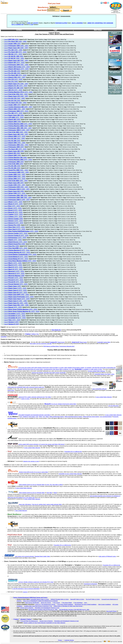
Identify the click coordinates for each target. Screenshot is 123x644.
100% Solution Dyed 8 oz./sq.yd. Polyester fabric (26, 493)
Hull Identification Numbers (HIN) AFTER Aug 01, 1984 (43, 610)
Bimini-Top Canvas (46, 603)
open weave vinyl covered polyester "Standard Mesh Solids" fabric (27, 556)
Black (47, 417)
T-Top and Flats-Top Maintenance (29, 621)
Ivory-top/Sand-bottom (106, 417)
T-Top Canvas (56, 603)
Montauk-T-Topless (26, 619)
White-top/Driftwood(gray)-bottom (73, 417)
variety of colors (25, 399)
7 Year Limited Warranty (21, 511)
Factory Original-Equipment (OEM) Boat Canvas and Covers (30, 597)
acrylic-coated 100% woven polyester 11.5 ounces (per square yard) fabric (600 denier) (36, 444)
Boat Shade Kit (113, 86)
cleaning (25, 592)
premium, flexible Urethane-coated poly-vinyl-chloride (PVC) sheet (31, 582)
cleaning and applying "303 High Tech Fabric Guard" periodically (49, 373)
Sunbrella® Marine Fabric (37, 599)
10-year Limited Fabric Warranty (97, 371)
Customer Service (69, 640)
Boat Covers (57, 342)
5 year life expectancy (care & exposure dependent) (26, 589)
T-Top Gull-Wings (78, 603)
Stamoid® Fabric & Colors (77, 599)
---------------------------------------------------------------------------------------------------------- (61, 7)
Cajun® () (11, 39)
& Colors (47, 599)
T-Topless (16, 619)
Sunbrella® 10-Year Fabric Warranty (56, 623)
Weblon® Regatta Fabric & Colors (60, 599)
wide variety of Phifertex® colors (107, 556)
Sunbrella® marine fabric (104, 342)
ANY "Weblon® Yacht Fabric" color (29, 417)
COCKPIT (36, 23)
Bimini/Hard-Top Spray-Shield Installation (86, 604)
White (40, 417)
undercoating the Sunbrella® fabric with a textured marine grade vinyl (26, 387)
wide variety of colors (97, 369)
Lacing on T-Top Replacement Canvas (45, 604)
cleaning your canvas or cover (31, 461)
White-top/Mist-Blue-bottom (57, 417)
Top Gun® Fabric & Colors (93, 599)
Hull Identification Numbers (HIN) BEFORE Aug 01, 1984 (74, 610)
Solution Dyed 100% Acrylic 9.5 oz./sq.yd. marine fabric (28, 472)
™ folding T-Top (32, 334)
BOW (29, 23)
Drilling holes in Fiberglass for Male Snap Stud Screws (68, 606)
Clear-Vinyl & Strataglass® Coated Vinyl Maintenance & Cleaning (40, 601)
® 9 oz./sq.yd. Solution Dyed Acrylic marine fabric (60, 404)
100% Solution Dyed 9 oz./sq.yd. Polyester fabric (26, 485)
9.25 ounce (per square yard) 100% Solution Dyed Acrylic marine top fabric (33, 368)
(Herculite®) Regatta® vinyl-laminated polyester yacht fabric (29, 415)
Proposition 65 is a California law (73, 452)
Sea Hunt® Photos (111, 611)
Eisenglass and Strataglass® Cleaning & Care (47, 608)
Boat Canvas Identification (32, 603)
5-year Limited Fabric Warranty (104, 397)
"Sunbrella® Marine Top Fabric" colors (104, 374)
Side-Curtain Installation (105, 604)
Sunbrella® (4, 337)
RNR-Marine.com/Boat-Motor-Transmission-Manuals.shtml (59, 346)
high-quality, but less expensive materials (41, 344)
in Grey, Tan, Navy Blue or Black (54, 485)
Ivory (44, 417)
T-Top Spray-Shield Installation (65, 604)
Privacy (60, 640)
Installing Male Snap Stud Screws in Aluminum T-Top (38, 606)
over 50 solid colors (113, 406)
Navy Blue (49, 493)
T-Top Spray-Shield (67, 603)
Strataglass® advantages (91, 584)
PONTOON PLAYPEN (61, 23)
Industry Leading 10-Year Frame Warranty (35, 623)
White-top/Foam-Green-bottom (91, 417)
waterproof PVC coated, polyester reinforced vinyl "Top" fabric (29, 397)
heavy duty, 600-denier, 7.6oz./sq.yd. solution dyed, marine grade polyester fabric (35, 504)
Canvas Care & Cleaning (27, 608)
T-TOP (31, 24)
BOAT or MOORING (77, 23)
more (86, 603)
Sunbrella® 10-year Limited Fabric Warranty (70, 474)
